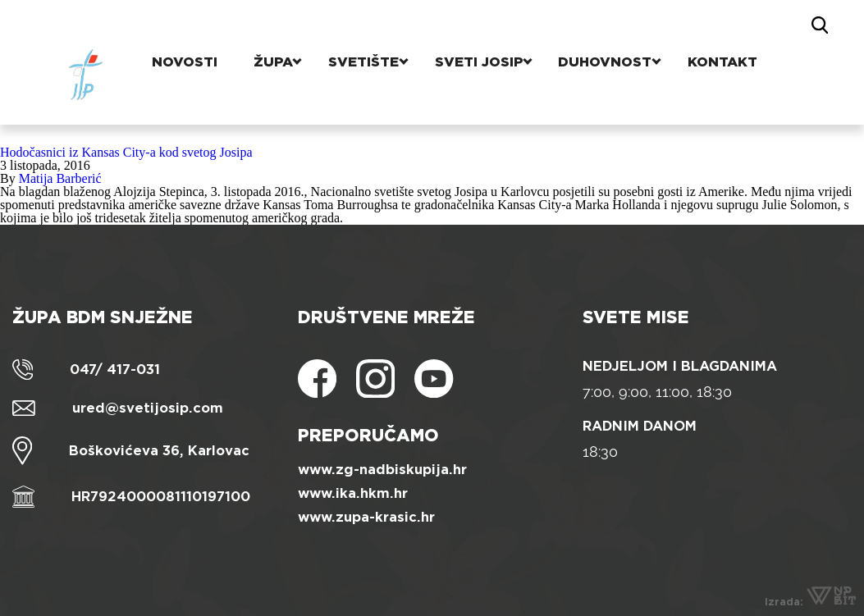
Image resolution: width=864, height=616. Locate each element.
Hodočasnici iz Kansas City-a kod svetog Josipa (126, 152)
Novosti (190, 28)
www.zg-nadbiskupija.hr (382, 470)
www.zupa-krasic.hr (366, 517)
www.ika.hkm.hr (353, 493)
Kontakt (713, 28)
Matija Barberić (60, 178)
